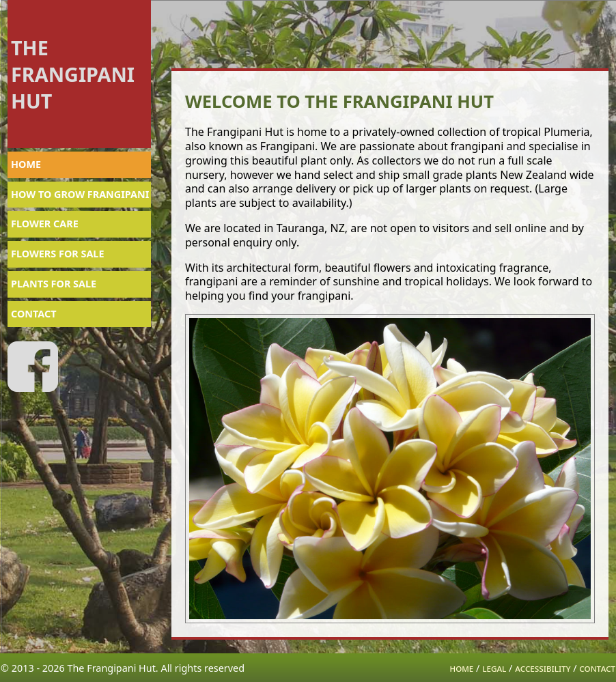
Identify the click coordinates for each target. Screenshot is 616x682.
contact (597, 668)
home (462, 668)
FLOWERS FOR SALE (57, 254)
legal (494, 668)
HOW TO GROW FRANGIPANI (80, 194)
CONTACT (34, 314)
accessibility (543, 668)
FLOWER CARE (45, 224)
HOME (26, 164)
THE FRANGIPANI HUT (73, 74)
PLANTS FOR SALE (54, 284)
